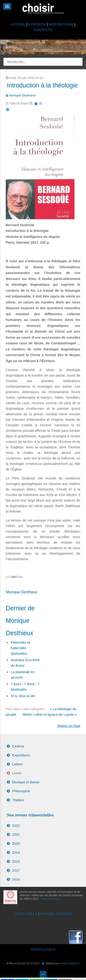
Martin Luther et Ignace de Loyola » (50, 714)
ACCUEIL (19, 24)
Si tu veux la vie (23, 696)
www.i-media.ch (70, 963)
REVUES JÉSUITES (56, 914)
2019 (16, 852)
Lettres (17, 764)
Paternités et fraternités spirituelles (20, 648)
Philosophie (21, 791)
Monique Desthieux (22, 95)
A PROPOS (37, 24)
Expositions (21, 755)
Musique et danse (26, 782)
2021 (16, 834)
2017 (16, 870)
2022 (16, 826)
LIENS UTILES (26, 914)
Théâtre (18, 800)
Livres (17, 773)
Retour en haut (69, 726)
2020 (16, 843)
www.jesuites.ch (51, 899)
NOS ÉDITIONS (61, 24)
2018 (16, 861)
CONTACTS (43, 30)
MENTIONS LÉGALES (43, 949)
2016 (16, 879)
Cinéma (18, 746)
